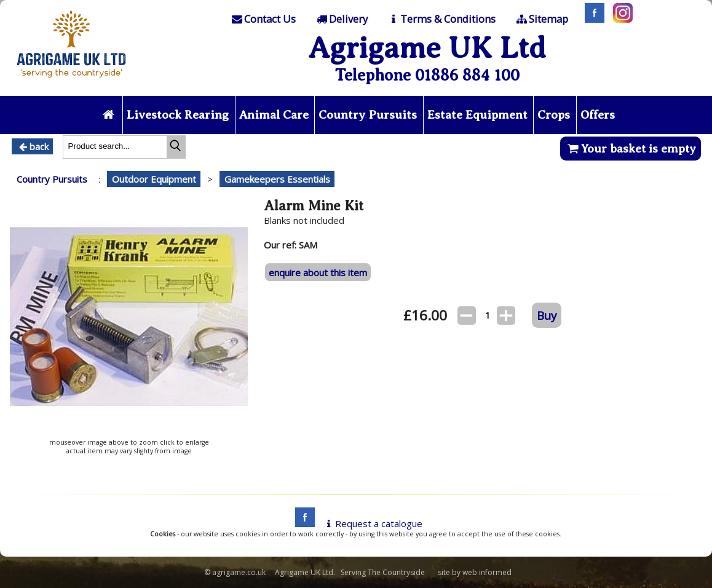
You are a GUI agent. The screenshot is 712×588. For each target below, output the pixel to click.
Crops (554, 115)
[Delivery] (341, 19)
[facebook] (302, 523)
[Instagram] (620, 19)
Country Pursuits (368, 115)
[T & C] (441, 19)
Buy (547, 315)
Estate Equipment (477, 115)
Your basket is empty (631, 149)
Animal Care (274, 115)
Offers (598, 115)
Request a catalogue (372, 523)
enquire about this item (318, 272)
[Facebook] (591, 19)
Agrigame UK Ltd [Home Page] (427, 48)
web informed (487, 572)
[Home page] (71, 81)
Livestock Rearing (178, 115)
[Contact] (263, 19)
